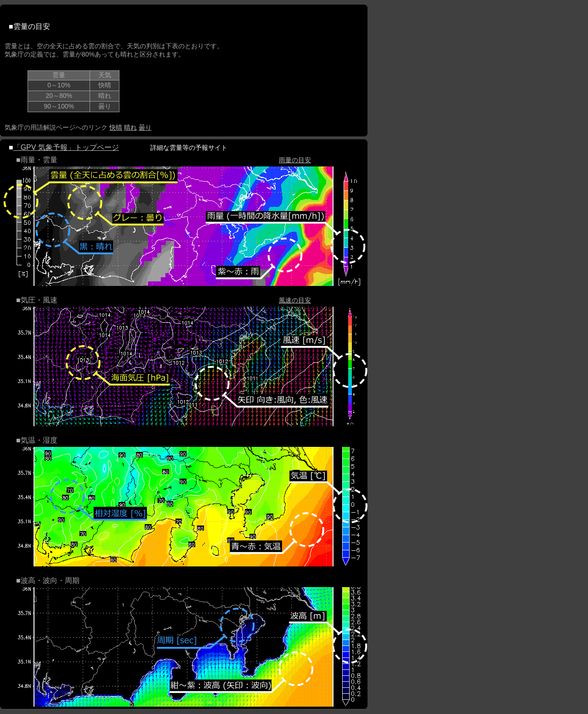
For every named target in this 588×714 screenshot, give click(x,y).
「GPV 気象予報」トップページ (66, 147)
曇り (145, 127)
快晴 (116, 127)
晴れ (130, 127)
